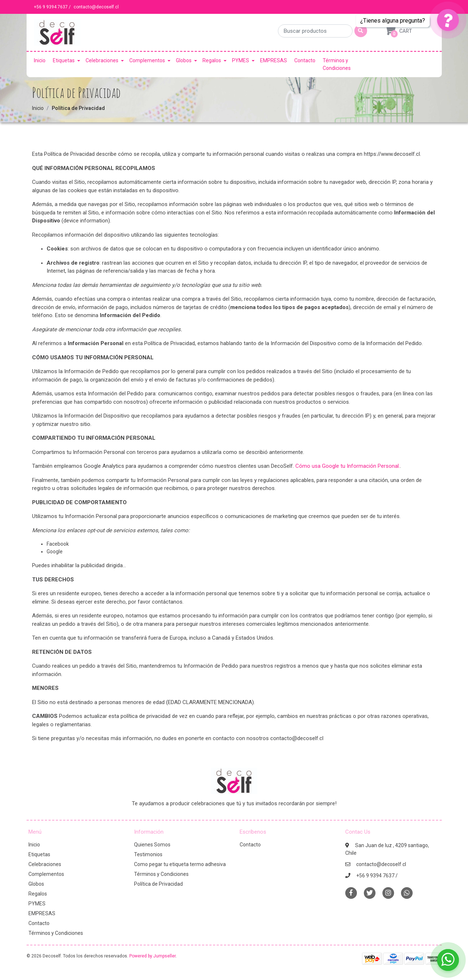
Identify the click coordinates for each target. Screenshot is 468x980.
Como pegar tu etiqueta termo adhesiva (180, 864)
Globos (184, 60)
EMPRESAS (274, 60)
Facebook (58, 544)
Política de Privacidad (158, 884)
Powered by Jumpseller (152, 956)
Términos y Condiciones (337, 64)
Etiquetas (64, 60)
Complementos (147, 60)
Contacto (305, 60)
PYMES (241, 60)
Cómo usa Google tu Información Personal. (348, 466)
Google (55, 552)
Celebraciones (102, 60)
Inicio (40, 60)
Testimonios (148, 854)
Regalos (212, 60)
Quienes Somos (152, 845)
